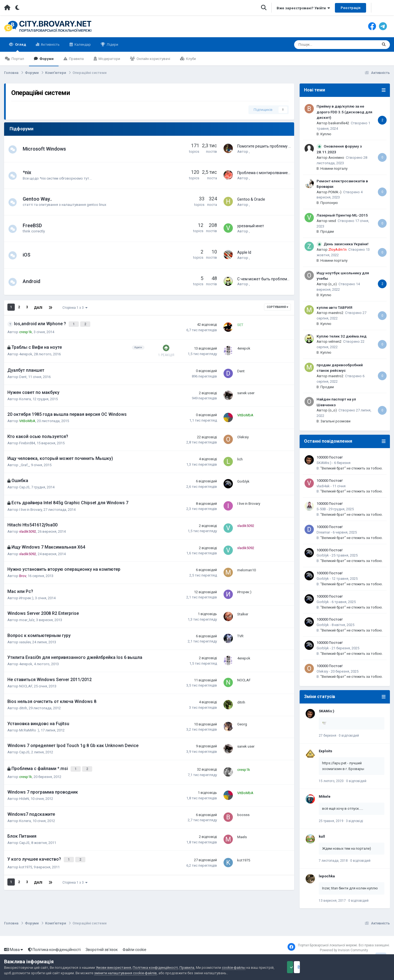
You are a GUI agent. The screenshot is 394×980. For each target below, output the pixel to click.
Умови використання (113, 968)
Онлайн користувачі (153, 59)
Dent (23, 374)
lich (240, 455)
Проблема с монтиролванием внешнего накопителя (284, 172)
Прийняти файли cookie (305, 967)
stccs (253, 178)
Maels (242, 831)
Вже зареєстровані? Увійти (303, 8)
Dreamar (323, 532)
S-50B (321, 509)
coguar (254, 151)
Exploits (325, 751)
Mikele (325, 796)
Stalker (243, 610)
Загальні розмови (335, 421)
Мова (14, 950)
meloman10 (247, 566)
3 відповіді (354, 821)
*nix (30, 172)
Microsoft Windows (47, 149)
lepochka (327, 876)
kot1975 (26, 860)
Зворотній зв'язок (102, 950)
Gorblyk (243, 478)
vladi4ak (323, 486)
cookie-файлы (234, 968)
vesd (332, 221)
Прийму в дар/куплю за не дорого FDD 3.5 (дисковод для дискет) (344, 112)
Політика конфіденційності (54, 950)
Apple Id (244, 252)
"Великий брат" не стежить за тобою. (352, 468)
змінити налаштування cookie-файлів (142, 973)
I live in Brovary (31, 506)
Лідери (112, 44)
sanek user (246, 389)
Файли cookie (134, 950)
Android (34, 281)
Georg (242, 721)
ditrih (23, 705)
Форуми (46, 59)
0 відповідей (349, 736)
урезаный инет (251, 226)
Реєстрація (350, 8)
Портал (17, 59)
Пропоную (329, 203)
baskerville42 (339, 123)
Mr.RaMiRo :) (29, 727)
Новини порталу (334, 168)
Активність (50, 44)
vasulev (25, 639)
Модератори (109, 59)
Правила (76, 59)
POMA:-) (335, 192)
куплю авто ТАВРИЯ (334, 307)
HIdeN (24, 793)
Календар (82, 44)
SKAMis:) (324, 463)
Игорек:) (26, 595)
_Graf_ (24, 462)
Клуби (191, 59)
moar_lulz (27, 617)
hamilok (255, 204)
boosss (243, 809)
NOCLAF (26, 683)
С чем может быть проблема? (264, 279)
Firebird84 (27, 440)
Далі (38, 307)
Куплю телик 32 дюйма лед (342, 336)
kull (322, 836)
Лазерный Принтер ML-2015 (342, 215)
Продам (327, 231)
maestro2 (336, 313)
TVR (240, 632)
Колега (25, 396)
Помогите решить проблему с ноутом (271, 146)
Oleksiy (243, 433)
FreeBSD (35, 225)
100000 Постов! (330, 457)
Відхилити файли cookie (362, 967)
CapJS (24, 484)
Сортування (277, 307)
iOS (29, 255)
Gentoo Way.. (40, 199)
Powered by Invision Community (344, 950)
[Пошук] (322, 45)
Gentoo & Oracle (251, 199)
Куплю (326, 134)
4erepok (26, 351)
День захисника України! (346, 244)
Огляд (20, 47)
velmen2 (256, 284)
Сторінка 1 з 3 (75, 307)
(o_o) (333, 284)
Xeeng (254, 257)
